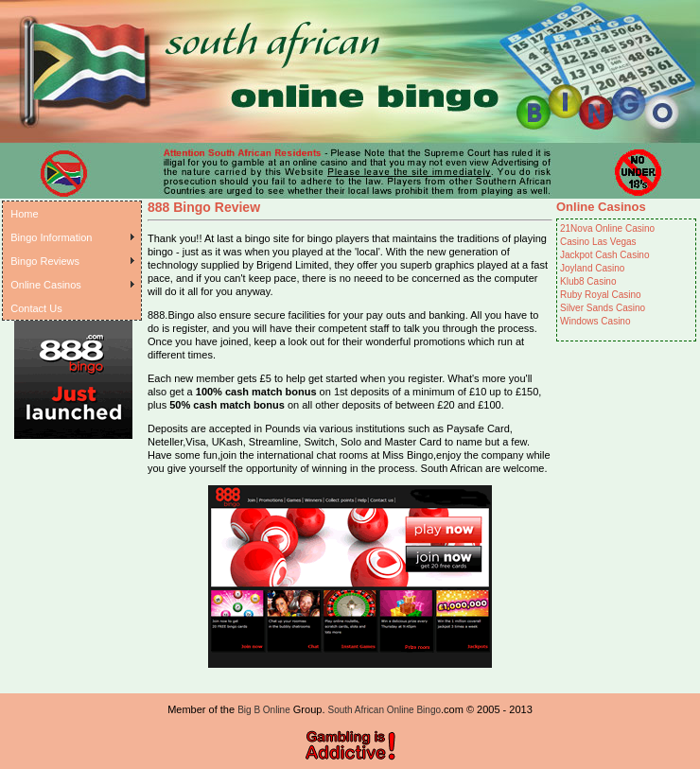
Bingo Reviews (45, 261)
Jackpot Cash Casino (605, 255)
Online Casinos (46, 285)
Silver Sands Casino (603, 308)
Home (24, 214)
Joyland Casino (592, 268)
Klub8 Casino (588, 281)
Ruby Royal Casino (601, 295)
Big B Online (264, 710)
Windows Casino (595, 321)
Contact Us (36, 308)
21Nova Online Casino (607, 228)
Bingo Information (51, 237)
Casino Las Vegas (598, 242)
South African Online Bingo (385, 710)
